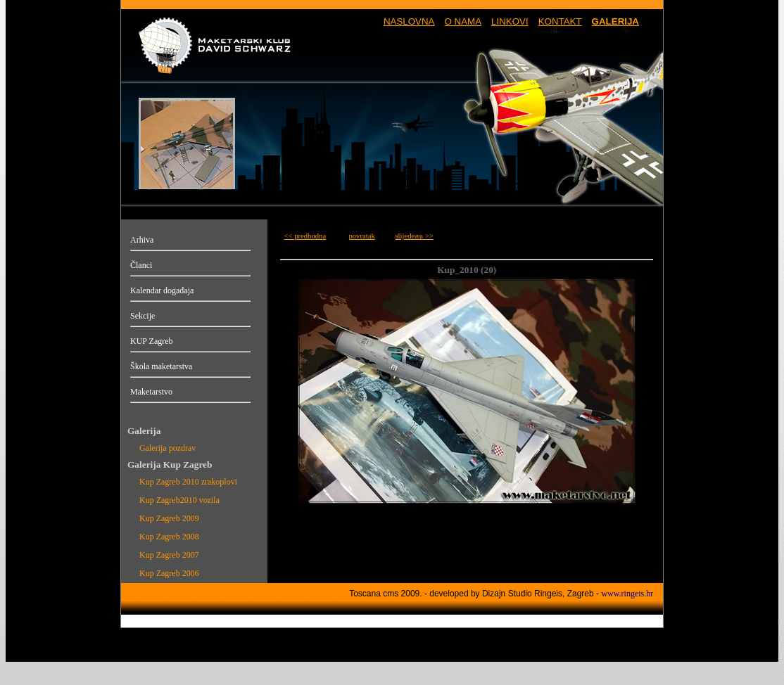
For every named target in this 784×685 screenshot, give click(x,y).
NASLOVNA (409, 21)
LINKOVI (510, 21)
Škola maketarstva (161, 366)
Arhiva (142, 240)
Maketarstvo (151, 392)
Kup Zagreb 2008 (169, 537)
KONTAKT (560, 21)
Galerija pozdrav (167, 448)
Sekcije (143, 316)
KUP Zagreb (152, 341)
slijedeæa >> (414, 236)
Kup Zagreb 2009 (169, 518)
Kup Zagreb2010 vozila (179, 500)
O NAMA (463, 21)
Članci (141, 265)
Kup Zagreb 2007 (169, 555)
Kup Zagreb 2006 (169, 573)
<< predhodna (305, 236)
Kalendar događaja (162, 290)
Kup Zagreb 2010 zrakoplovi (188, 482)
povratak (361, 236)
